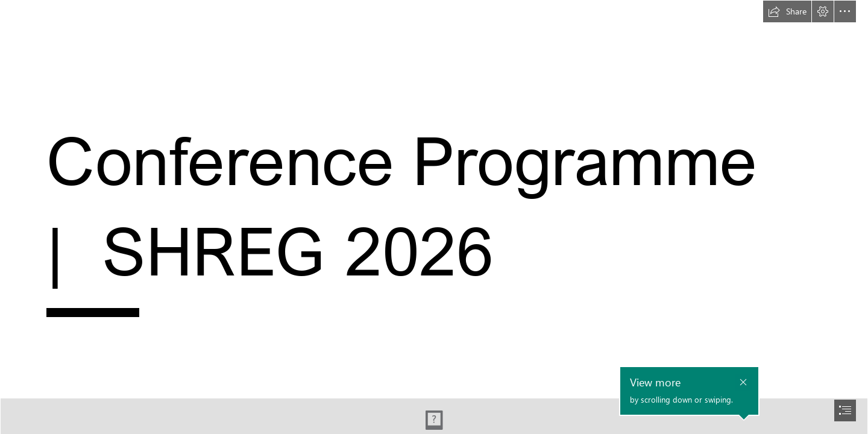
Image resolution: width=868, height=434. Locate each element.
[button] (787, 11)
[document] (434, 217)
